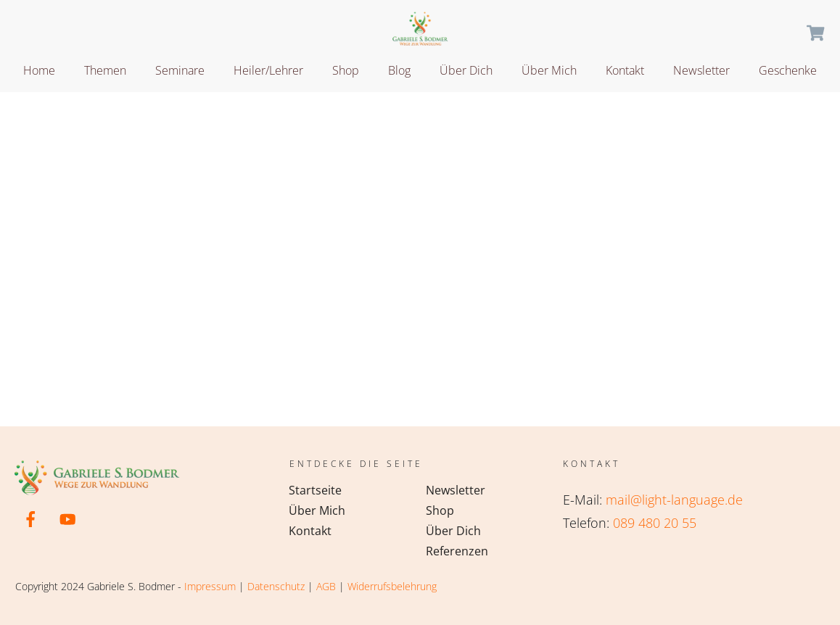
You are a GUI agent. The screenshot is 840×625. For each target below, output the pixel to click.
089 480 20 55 (655, 523)
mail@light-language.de (674, 500)
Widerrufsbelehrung (392, 586)
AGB (326, 586)
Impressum (210, 586)
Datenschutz (276, 586)
